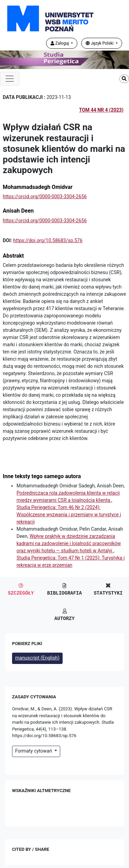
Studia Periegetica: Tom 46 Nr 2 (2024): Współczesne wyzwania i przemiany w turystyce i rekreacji (69, 515)
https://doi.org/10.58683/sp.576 (48, 240)
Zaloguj (60, 43)
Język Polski (100, 43)
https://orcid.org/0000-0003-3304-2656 (45, 196)
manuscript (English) (37, 658)
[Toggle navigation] (10, 79)
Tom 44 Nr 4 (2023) (101, 110)
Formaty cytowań (34, 751)
